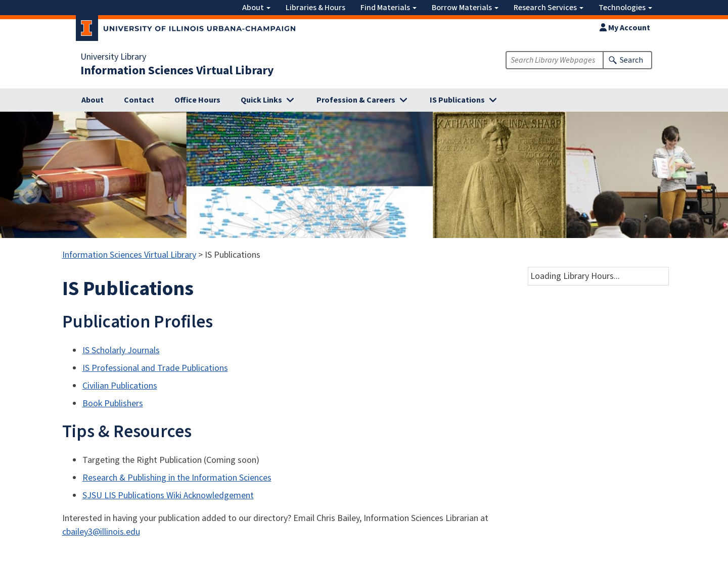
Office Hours (197, 100)
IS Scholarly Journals (121, 350)
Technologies (625, 8)
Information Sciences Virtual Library (177, 71)
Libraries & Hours (315, 8)
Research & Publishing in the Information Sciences (177, 478)
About (256, 8)
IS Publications (457, 100)
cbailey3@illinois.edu (101, 532)
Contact (139, 100)
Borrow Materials (465, 8)
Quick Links (261, 100)
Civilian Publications (120, 386)
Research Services (549, 8)
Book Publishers (113, 404)
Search (631, 60)
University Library (113, 57)
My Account (625, 28)
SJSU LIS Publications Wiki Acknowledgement (168, 496)
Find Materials (389, 8)
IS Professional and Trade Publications (155, 368)
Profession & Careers (356, 100)
